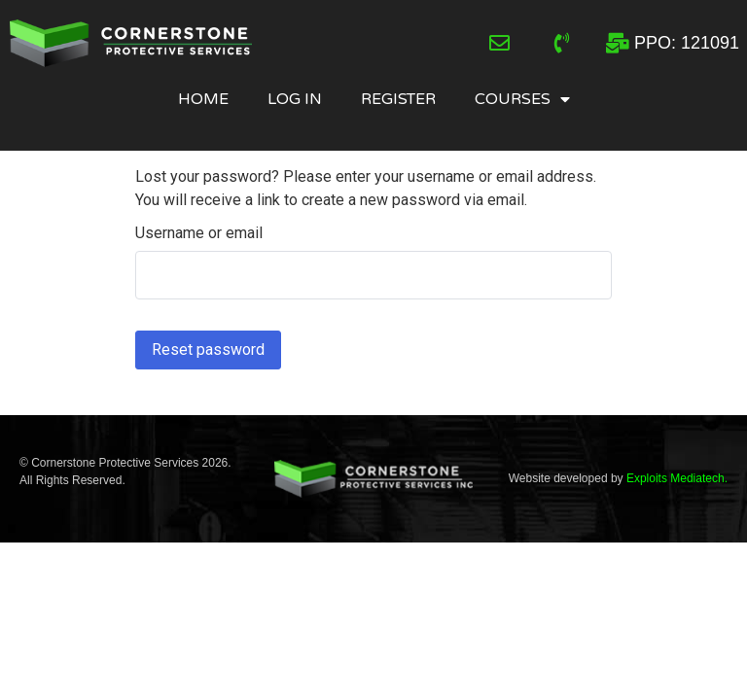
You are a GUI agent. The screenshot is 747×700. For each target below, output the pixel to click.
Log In (295, 99)
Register (398, 99)
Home (203, 99)
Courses (522, 99)
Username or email (199, 233)
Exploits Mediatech (676, 478)
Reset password (208, 350)
